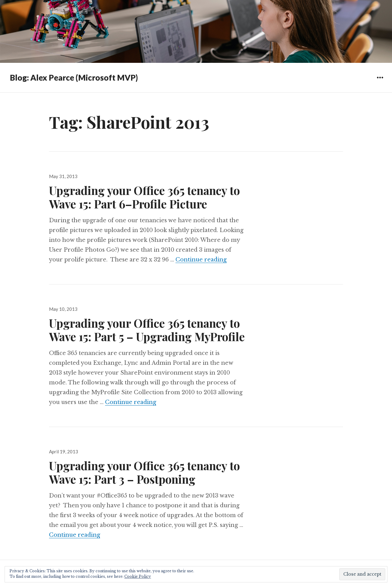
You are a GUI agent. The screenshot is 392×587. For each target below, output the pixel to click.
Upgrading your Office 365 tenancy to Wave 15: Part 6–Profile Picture (144, 197)
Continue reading (201, 260)
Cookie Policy (138, 576)
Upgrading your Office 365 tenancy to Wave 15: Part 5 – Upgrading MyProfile (147, 330)
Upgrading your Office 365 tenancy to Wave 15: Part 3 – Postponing (144, 472)
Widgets (380, 82)
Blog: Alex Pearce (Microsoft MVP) (74, 78)
